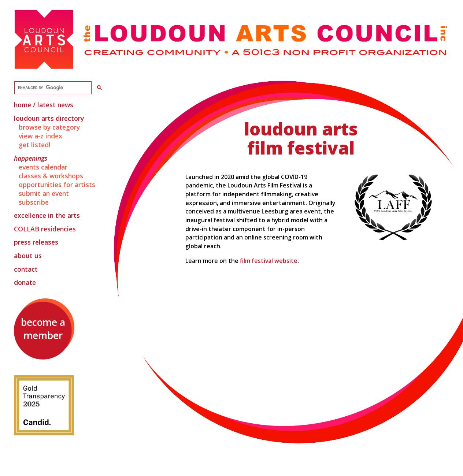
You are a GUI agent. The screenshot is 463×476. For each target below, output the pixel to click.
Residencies (45, 229)
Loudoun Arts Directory (49, 118)
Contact (26, 269)
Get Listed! (34, 145)
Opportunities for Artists (57, 185)
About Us (28, 256)
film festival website (269, 261)
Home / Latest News (44, 105)
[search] (52, 88)
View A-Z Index (40, 136)
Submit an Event (44, 193)
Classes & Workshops (51, 176)
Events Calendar (43, 167)
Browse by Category (49, 127)
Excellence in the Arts (47, 215)
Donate (25, 282)
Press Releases (36, 242)
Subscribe (34, 202)
